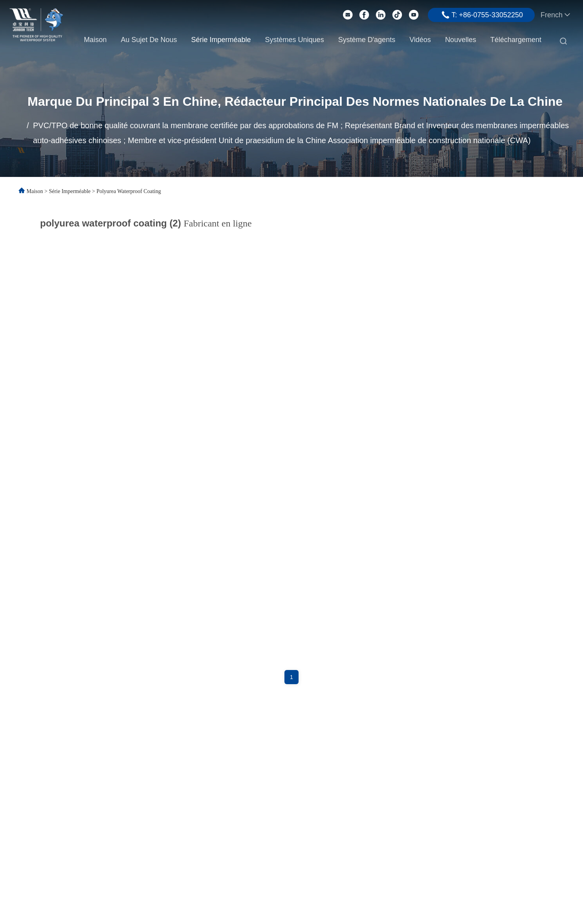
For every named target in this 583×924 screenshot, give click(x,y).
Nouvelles (461, 40)
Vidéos (420, 40)
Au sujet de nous (149, 40)
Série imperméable (221, 40)
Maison (95, 40)
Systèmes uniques (295, 40)
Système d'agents (367, 40)
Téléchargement (516, 40)
